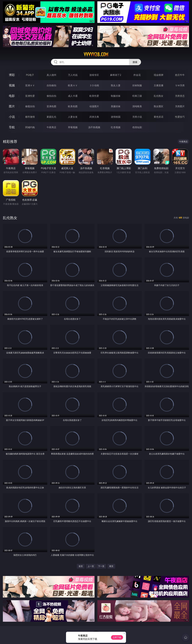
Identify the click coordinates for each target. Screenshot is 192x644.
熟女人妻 (116, 85)
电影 (12, 96)
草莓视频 (73, 127)
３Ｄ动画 (94, 85)
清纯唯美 (137, 106)
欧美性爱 (94, 96)
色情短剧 (137, 127)
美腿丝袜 (116, 106)
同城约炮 (30, 127)
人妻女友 (73, 117)
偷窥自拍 (30, 106)
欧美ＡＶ (73, 85)
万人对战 (73, 75)
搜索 (135, 62)
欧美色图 (73, 106)
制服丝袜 (116, 96)
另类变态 (180, 96)
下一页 (101, 566)
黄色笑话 (159, 117)
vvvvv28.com (96, 54)
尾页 (111, 566)
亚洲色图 (51, 106)
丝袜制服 (137, 85)
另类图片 (180, 106)
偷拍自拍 (51, 96)
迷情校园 (116, 117)
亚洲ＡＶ (30, 85)
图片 (12, 106)
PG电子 (30, 75)
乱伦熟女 (159, 96)
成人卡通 (73, 96)
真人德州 (51, 75)
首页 (81, 566)
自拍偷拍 (51, 85)
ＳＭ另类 (180, 85)
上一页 (91, 566)
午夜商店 (51, 127)
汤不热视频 (94, 127)
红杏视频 (116, 127)
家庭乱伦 (51, 117)
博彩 (12, 75)
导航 (12, 127)
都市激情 (30, 117)
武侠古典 (94, 117)
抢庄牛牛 (180, 75)
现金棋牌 (159, 75)
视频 (12, 85)
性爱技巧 (180, 117)
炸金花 (137, 75)
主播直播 (159, 85)
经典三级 (137, 96)
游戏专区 (94, 75)
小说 (12, 117)
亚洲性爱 (30, 96)
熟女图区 (159, 106)
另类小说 (137, 117)
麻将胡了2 (116, 75)
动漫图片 (94, 106)
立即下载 (117, 637)
